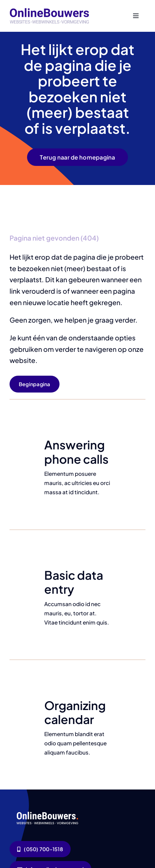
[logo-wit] (48, 811)
